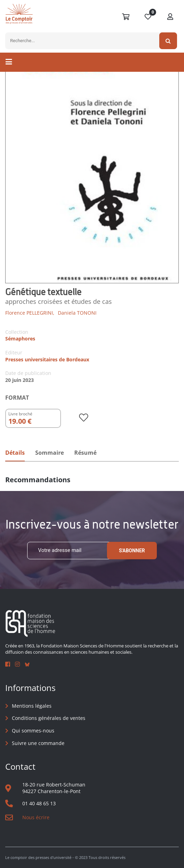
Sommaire (49, 453)
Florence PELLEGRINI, (30, 313)
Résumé (85, 453)
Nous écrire (36, 817)
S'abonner (132, 551)
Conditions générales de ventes (49, 718)
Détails (15, 453)
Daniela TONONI (77, 313)
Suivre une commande (38, 743)
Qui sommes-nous (33, 731)
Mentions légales (32, 706)
